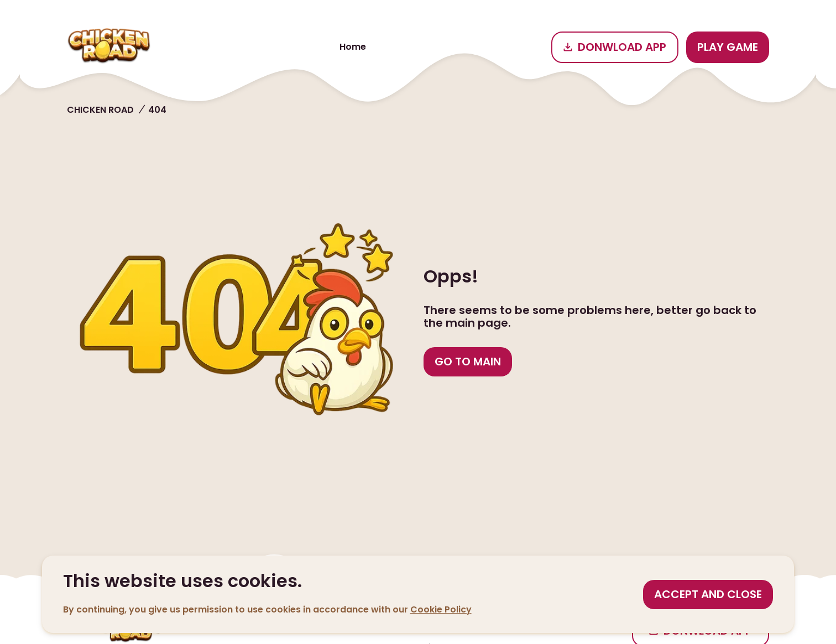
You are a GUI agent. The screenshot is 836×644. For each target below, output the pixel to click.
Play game (728, 47)
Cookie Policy (441, 609)
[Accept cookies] (708, 595)
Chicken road (100, 110)
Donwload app (615, 47)
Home (353, 47)
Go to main (468, 362)
